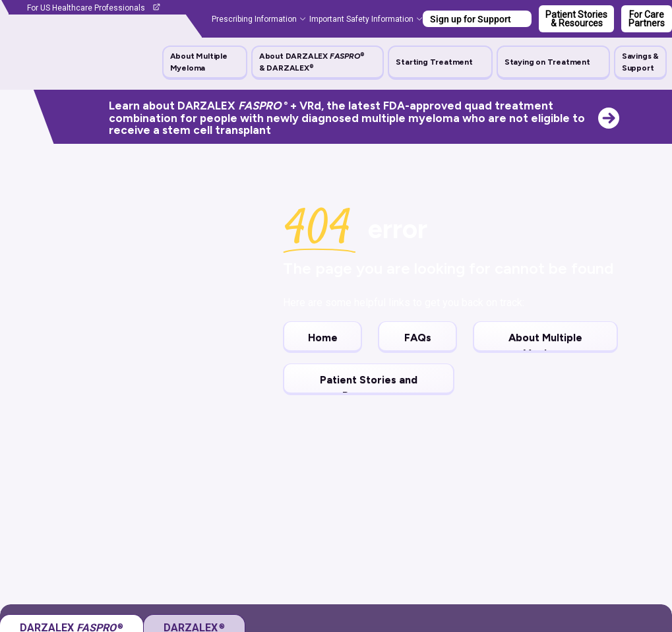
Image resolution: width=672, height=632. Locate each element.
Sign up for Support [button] (471, 19)
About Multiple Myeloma (199, 62)
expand (633, 537)
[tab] (194, 499)
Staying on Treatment (547, 62)
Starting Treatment (434, 62)
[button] (205, 62)
